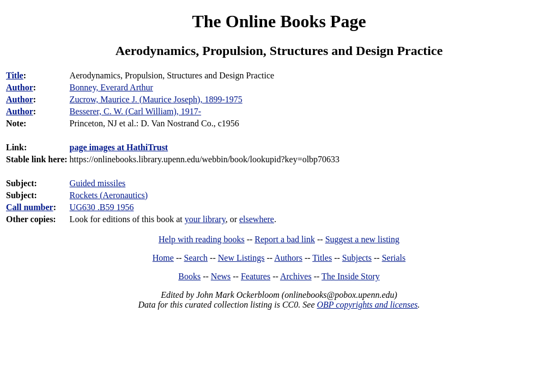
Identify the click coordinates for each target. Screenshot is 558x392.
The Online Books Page (279, 21)
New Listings (241, 258)
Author (20, 87)
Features (256, 276)
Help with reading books (202, 239)
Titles (322, 258)
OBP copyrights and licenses (367, 305)
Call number (30, 207)
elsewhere (257, 219)
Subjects (357, 258)
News (221, 276)
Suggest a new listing (362, 239)
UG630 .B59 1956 (102, 207)
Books (189, 276)
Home (163, 258)
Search (196, 258)
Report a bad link (285, 239)
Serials (394, 258)
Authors (288, 258)
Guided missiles (98, 183)
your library (205, 219)
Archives (296, 276)
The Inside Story (351, 276)
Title (15, 75)
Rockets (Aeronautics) (109, 195)
